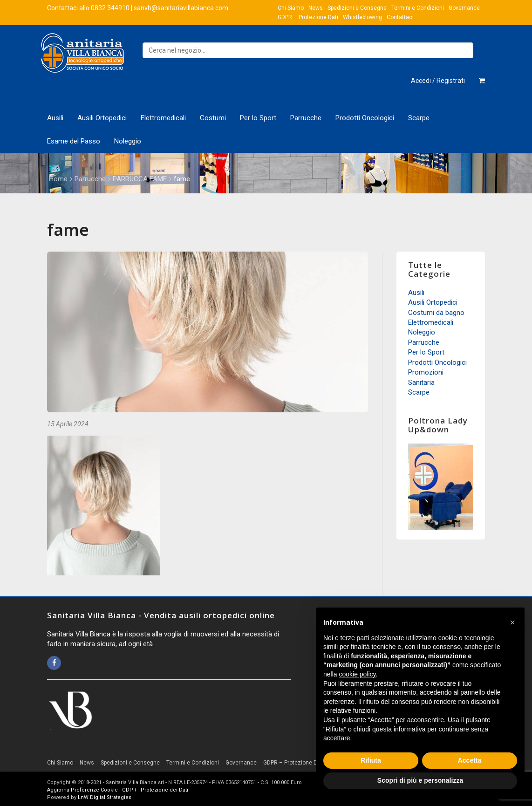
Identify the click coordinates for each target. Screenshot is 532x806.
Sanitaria (421, 383)
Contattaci (400, 17)
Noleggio (128, 141)
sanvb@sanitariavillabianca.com (181, 8)
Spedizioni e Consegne (357, 8)
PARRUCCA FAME (140, 179)
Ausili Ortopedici (102, 118)
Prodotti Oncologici (365, 118)
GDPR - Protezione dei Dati (155, 790)
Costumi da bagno (436, 313)
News (316, 8)
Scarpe (419, 118)
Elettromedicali (163, 118)
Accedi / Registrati (438, 81)
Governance (464, 8)
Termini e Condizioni (418, 8)
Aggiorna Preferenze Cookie (82, 790)
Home (58, 179)
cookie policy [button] (357, 674)
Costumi (213, 118)
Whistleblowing (362, 17)
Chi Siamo (291, 8)
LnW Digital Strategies (105, 797)
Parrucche (306, 118)
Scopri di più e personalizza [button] (420, 780)
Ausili (55, 118)
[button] (512, 622)
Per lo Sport (258, 118)
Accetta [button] (470, 760)
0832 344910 (110, 8)
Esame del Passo (74, 141)
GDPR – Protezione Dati (308, 17)
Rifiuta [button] (371, 760)
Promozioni (426, 372)
